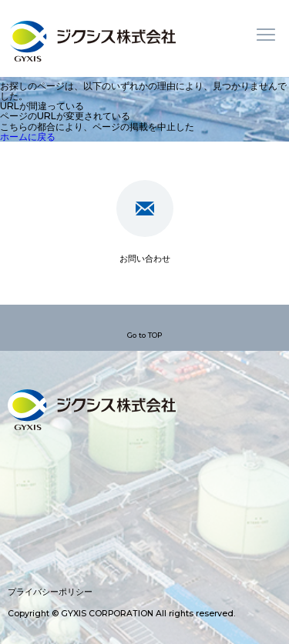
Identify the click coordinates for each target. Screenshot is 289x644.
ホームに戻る (28, 137)
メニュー (266, 35)
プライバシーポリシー (50, 592)
